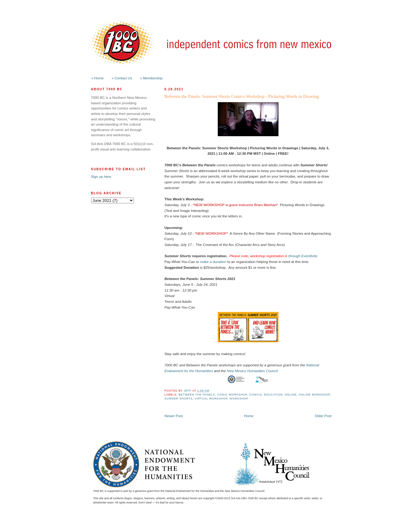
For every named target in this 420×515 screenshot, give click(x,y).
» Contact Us (122, 78)
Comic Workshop (232, 395)
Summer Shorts (179, 399)
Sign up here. (102, 176)
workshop (239, 399)
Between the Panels (197, 395)
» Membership (151, 78)
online (291, 395)
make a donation (213, 262)
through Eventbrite (303, 256)
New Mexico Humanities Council (252, 371)
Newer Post (174, 416)
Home (249, 416)
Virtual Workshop (211, 399)
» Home (97, 78)
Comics (256, 395)
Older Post (323, 416)
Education (273, 395)
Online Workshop (314, 395)
